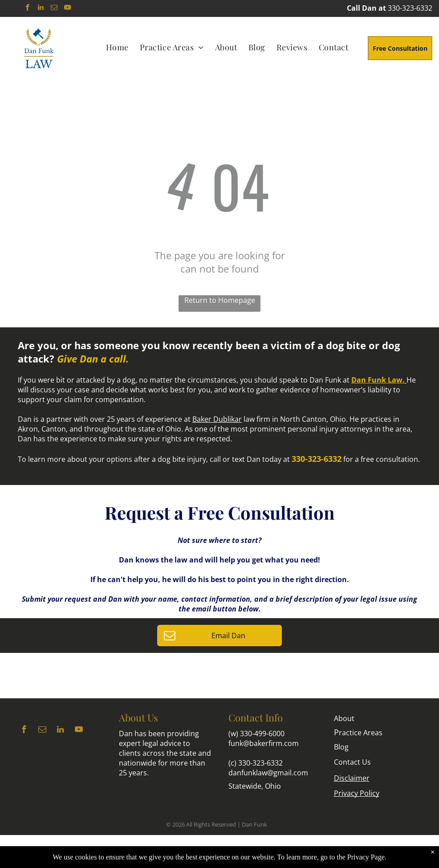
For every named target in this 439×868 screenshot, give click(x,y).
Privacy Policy (357, 793)
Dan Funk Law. (378, 380)
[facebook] (27, 8)
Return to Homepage (220, 300)
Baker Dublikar (217, 419)
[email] (54, 8)
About (344, 718)
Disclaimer (352, 778)
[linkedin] (41, 8)
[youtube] (67, 8)
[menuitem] (118, 47)
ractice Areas (358, 733)
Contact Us (352, 762)
